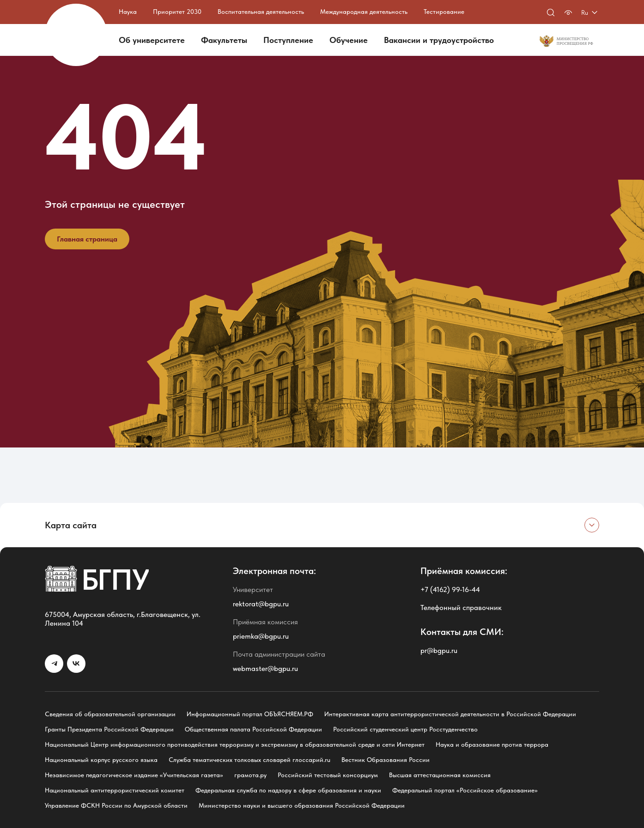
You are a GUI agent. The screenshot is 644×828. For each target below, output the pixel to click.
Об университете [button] (152, 40)
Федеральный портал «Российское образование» (465, 790)
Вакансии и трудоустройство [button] (439, 40)
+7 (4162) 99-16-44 (450, 589)
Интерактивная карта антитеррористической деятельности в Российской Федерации (450, 714)
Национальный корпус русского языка (101, 760)
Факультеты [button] (224, 40)
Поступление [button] (288, 40)
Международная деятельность (364, 12)
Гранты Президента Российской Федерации (109, 729)
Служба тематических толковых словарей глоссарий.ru (249, 760)
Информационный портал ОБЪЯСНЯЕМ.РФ (250, 714)
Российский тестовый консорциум (328, 775)
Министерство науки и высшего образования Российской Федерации (302, 805)
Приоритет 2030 (177, 12)
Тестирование (444, 12)
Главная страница (87, 239)
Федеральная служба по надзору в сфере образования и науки (288, 790)
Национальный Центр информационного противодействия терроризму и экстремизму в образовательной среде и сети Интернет (235, 744)
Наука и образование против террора (492, 744)
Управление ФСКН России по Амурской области (116, 805)
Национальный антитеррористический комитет (115, 790)
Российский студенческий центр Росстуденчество (405, 729)
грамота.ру (250, 775)
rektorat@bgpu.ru (261, 604)
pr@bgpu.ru (439, 650)
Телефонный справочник (461, 607)
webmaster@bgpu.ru (265, 668)
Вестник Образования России (386, 760)
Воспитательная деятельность (261, 12)
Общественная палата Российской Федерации (253, 729)
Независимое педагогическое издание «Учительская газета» (134, 775)
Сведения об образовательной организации (110, 714)
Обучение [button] (349, 40)
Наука (128, 12)
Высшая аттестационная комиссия (440, 775)
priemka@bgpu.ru (261, 636)
